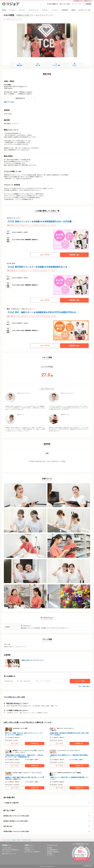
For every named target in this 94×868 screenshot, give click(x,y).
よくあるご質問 (7, 848)
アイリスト (12, 10)
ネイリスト (22, 10)
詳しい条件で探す (84, 686)
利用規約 (50, 848)
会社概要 (50, 854)
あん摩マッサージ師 (84, 10)
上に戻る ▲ (87, 866)
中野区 (18, 840)
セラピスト (45, 10)
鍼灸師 (73, 10)
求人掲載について (78, 1)
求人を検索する (53, 4)
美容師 (4, 10)
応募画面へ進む (74, 255)
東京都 (14, 840)
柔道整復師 (65, 10)
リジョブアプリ (7, 852)
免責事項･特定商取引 (53, 852)
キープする (45, 255)
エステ (9, 840)
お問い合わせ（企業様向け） (33, 852)
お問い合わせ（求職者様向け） (11, 850)
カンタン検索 (80, 681)
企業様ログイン (88, 1)
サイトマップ (51, 856)
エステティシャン (34, 10)
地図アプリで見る (9, 102)
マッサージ (55, 10)
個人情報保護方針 (52, 850)
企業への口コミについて (9, 854)
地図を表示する (20, 98)
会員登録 (87, 4)
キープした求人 (65, 4)
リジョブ (4, 840)
